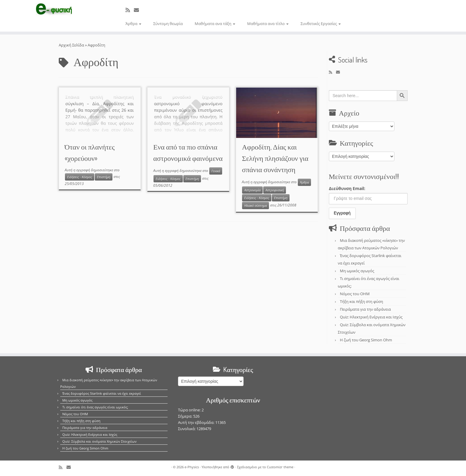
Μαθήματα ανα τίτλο (268, 24)
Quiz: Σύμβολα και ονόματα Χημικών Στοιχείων (99, 441)
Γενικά (216, 171)
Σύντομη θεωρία (168, 24)
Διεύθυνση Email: (347, 188)
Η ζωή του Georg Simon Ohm (366, 340)
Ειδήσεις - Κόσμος (80, 177)
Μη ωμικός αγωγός (357, 271)
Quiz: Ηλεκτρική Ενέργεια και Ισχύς (371, 317)
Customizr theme (280, 467)
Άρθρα (133, 24)
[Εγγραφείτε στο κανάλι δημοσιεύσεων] (130, 10)
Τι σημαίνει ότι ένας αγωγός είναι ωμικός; (95, 407)
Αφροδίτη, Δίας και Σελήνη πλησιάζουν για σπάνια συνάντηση (275, 158)
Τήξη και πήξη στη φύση (362, 301)
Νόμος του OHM (355, 294)
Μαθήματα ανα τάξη (215, 24)
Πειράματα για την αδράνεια (365, 309)
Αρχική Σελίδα (72, 45)
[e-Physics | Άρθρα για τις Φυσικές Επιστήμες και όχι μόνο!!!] (54, 10)
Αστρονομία (252, 190)
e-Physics (192, 467)
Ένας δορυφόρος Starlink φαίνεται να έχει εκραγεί (102, 393)
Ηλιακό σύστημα (256, 206)
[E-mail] (138, 10)
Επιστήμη (104, 177)
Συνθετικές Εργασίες (321, 24)
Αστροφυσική (275, 190)
